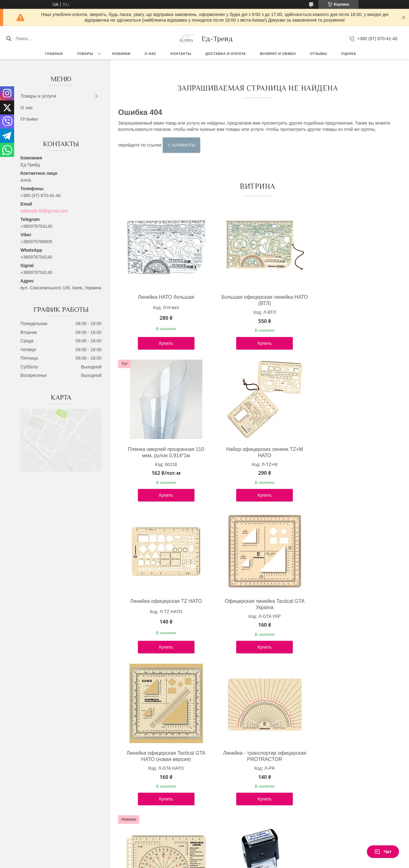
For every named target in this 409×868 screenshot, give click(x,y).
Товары (85, 54)
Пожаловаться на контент (185, 862)
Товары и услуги (38, 96)
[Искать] (9, 39)
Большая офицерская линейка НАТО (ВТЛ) (256, 300)
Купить (163, 343)
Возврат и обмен (278, 54)
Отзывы (318, 54)
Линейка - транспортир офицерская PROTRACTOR (256, 604)
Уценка (349, 54)
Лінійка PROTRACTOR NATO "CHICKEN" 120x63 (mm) (349, 604)
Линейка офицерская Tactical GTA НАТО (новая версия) (163, 604)
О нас (150, 54)
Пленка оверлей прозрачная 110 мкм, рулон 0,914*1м (349, 300)
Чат (383, 852)
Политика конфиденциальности (238, 862)
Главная (54, 54)
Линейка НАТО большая (163, 297)
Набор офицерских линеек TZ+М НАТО (163, 452)
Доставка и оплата (226, 54)
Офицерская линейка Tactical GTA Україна (349, 452)
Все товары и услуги (255, 819)
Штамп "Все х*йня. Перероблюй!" (163, 753)
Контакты (181, 54)
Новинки (121, 54)
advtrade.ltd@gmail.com (44, 211)
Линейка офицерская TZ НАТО (256, 449)
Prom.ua (231, 856)
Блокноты (184, 145)
